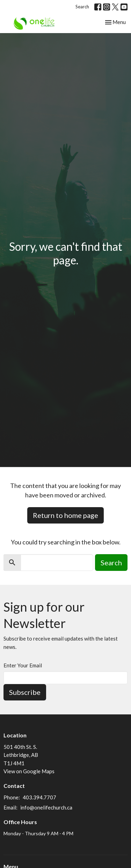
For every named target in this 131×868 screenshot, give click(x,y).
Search (82, 7)
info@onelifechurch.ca (46, 807)
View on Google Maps (29, 771)
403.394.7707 (39, 797)
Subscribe (25, 692)
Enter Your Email (23, 665)
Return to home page (65, 515)
